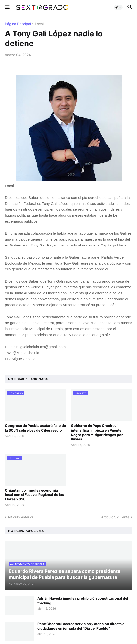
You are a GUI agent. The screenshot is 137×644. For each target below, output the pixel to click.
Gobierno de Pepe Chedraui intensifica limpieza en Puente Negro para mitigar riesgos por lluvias (97, 432)
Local (39, 24)
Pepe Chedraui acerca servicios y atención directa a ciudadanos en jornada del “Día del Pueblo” (81, 626)
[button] (7, 7)
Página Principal (18, 24)
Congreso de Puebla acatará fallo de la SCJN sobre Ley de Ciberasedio (35, 428)
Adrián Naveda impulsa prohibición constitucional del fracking (83, 600)
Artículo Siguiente (115, 517)
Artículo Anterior (21, 517)
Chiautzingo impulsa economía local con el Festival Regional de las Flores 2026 (34, 495)
